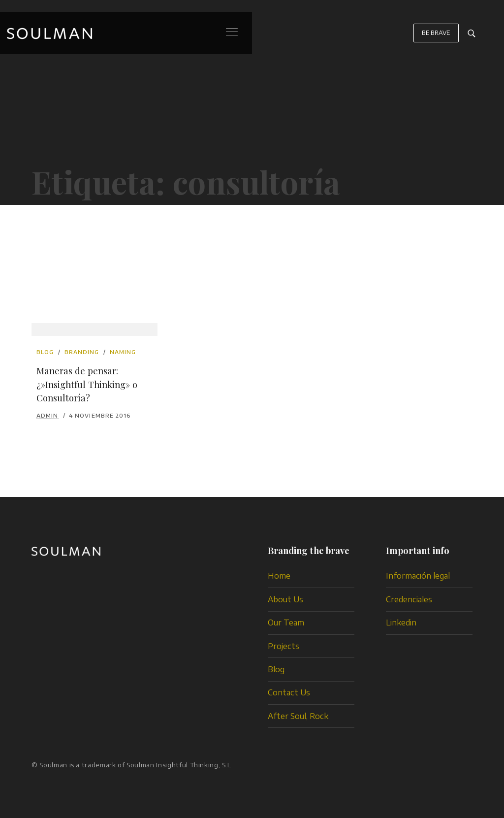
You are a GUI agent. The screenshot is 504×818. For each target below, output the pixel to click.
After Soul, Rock (298, 716)
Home (279, 576)
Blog (45, 352)
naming (123, 352)
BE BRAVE (436, 38)
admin (47, 415)
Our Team (286, 622)
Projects (283, 646)
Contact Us (289, 692)
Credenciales (409, 599)
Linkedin (401, 622)
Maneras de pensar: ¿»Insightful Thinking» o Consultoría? (87, 384)
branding (82, 352)
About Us (285, 599)
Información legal (418, 576)
